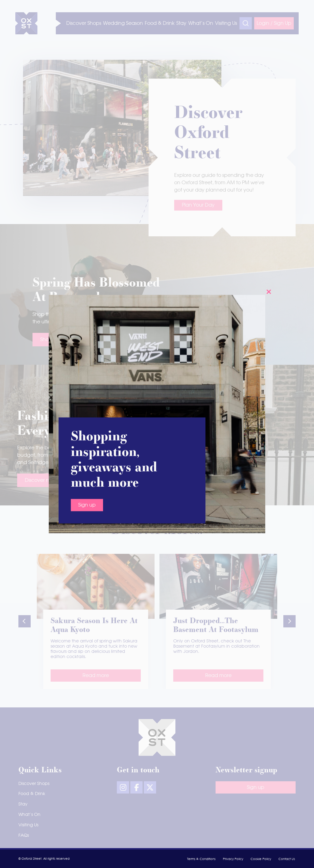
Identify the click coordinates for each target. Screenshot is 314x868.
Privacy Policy (233, 859)
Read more (96, 676)
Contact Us (287, 859)
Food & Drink (32, 794)
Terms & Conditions (201, 859)
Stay (23, 804)
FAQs (24, 836)
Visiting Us (28, 825)
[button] (25, 621)
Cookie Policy (261, 859)
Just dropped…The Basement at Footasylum (216, 626)
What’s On (29, 815)
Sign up (87, 198)
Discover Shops (34, 784)
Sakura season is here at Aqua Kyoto (94, 626)
